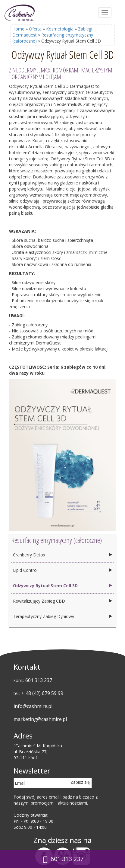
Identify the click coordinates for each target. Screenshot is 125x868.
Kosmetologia (60, 29)
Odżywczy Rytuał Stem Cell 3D (45, 586)
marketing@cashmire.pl (40, 719)
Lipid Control (25, 570)
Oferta (35, 29)
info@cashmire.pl (33, 706)
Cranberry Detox (29, 555)
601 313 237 (39, 680)
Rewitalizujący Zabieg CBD (39, 601)
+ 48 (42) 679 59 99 (42, 693)
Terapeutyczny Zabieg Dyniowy (44, 616)
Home (18, 29)
